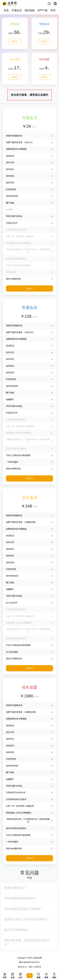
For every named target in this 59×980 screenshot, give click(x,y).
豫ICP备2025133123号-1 (29, 962)
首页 (6, 10)
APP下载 (42, 10)
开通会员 (17, 10)
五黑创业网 (37, 958)
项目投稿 (30, 10)
